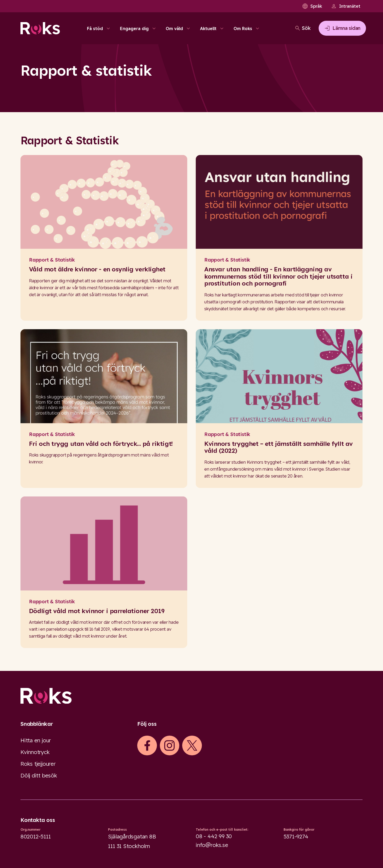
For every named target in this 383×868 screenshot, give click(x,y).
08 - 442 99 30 (214, 836)
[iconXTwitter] (192, 745)
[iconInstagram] (169, 745)
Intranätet (345, 6)
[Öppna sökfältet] (294, 28)
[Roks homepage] (40, 28)
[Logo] (191, 696)
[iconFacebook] (147, 745)
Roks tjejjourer (38, 764)
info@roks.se (212, 845)
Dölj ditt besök (39, 775)
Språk (312, 6)
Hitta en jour (36, 740)
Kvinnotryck (35, 752)
